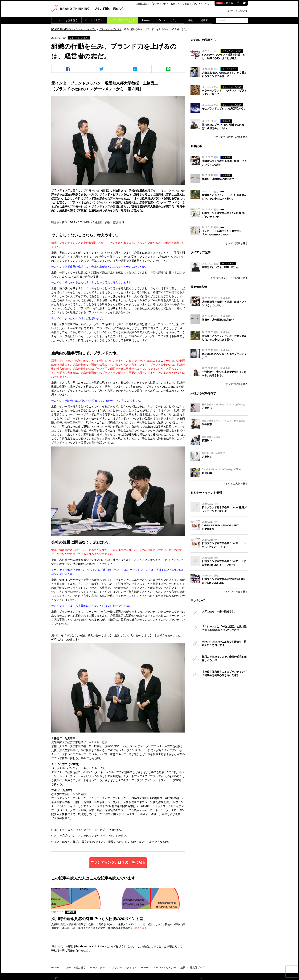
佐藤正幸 (207, 473)
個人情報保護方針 (219, 968)
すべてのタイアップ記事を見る (229, 278)
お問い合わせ (241, 968)
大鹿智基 (207, 457)
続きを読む (156, 915)
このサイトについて (236, 11)
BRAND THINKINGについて (125, 968)
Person (146, 20)
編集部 (204, 20)
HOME (55, 955)
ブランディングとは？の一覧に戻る (118, 862)
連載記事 (121, 889)
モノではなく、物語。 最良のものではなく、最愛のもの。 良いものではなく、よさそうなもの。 (111, 842)
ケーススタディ (94, 20)
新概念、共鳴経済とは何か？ (218, 179)
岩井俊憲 (207, 424)
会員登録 (225, 3)
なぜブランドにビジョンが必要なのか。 (224, 108)
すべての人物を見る (236, 484)
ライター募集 (152, 968)
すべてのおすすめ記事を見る (231, 137)
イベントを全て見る (236, 592)
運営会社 (199, 968)
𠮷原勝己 (207, 408)
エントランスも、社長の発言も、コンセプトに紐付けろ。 (87, 830)
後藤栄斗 (207, 440)
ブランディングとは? (122, 20)
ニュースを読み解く (66, 20)
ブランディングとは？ (80, 38)
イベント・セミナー (169, 20)
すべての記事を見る (236, 243)
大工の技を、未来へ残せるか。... (220, 611)
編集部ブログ (197, 955)
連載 (190, 20)
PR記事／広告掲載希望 (177, 968)
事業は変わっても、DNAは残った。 (222, 267)
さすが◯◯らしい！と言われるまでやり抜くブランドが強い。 (90, 836)
